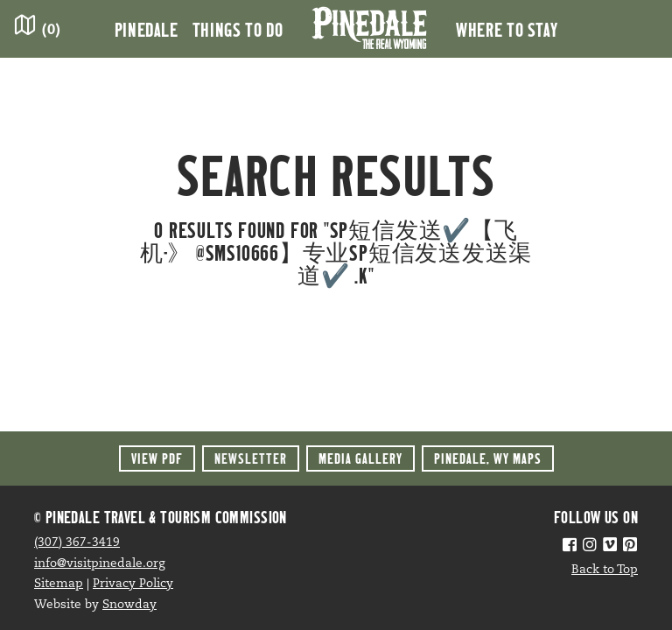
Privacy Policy (133, 584)
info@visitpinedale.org (100, 564)
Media (360, 458)
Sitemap (59, 584)
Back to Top (605, 570)
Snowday (129, 605)
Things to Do (238, 29)
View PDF (157, 458)
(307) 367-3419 (77, 543)
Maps (488, 458)
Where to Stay (507, 29)
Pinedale (147, 29)
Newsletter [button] (251, 458)
